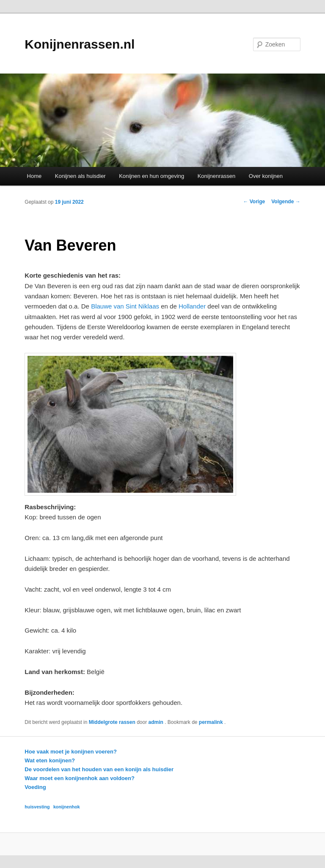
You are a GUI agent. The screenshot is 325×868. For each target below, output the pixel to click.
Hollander (192, 306)
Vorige (254, 202)
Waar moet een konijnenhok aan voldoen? (80, 778)
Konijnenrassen (217, 176)
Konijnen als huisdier (80, 176)
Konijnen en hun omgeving (151, 176)
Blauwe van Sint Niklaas (125, 306)
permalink (212, 722)
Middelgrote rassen (112, 722)
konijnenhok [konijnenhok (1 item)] (67, 807)
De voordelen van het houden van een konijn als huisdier (99, 769)
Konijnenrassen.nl (80, 44)
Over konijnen (266, 176)
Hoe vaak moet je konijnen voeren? (70, 752)
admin (156, 722)
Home (34, 176)
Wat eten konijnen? (50, 760)
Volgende (286, 202)
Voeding (35, 787)
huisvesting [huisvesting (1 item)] (37, 807)
